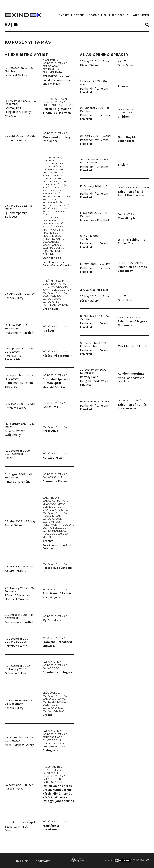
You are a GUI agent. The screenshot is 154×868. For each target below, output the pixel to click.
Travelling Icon (130, 218)
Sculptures (52, 407)
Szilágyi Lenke (53, 779)
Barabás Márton (55, 501)
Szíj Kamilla (51, 69)
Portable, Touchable (57, 570)
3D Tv (124, 61)
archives (141, 15)
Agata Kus (51, 218)
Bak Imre (49, 160)
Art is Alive (52, 431)
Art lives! (51, 331)
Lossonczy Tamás (130, 263)
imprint (23, 861)
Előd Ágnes (51, 693)
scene (79, 15)
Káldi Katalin (52, 190)
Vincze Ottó (51, 537)
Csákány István (53, 169)
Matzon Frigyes (129, 317)
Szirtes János (52, 737)
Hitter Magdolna (55, 287)
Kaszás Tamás (52, 193)
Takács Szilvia (52, 477)
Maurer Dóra (53, 233)
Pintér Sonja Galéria (18, 482)
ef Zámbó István (54, 504)
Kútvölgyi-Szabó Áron (55, 213)
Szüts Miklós (52, 522)
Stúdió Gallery (14, 525)
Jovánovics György (57, 187)
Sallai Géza (51, 705)
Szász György (52, 708)
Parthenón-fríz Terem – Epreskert (20, 385)
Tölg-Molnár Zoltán (58, 105)
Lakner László (53, 224)
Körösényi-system (57, 355)
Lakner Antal (52, 221)
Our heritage (54, 258)
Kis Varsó (49, 199)
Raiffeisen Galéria (16, 646)
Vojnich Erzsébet (55, 528)
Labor (9, 458)
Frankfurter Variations (52, 827)
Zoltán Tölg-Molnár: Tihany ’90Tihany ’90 (57, 113)
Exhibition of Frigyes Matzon (132, 323)
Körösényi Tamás (55, 63)
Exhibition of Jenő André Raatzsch (131, 193)
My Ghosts (52, 620)
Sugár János (52, 245)
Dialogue (51, 750)
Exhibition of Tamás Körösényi (57, 595)
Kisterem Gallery (15, 140)
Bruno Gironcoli (55, 743)
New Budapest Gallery (19, 745)
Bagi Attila (50, 60)
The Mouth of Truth (132, 348)
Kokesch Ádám (53, 202)
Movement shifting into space (57, 139)
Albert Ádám (52, 157)
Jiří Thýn (48, 254)
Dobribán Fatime (55, 284)
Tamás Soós (51, 668)
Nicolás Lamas (53, 227)
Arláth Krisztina (55, 281)
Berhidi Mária (52, 770)
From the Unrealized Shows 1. (57, 644)
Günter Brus (52, 740)
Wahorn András (54, 531)
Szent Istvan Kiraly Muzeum (17, 828)
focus (94, 15)
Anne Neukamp (53, 239)
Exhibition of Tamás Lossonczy (132, 269)
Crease (49, 715)
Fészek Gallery (14, 298)
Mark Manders (53, 230)
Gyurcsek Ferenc (55, 510)
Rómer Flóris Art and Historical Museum (18, 597)
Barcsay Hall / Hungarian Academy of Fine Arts (20, 112)
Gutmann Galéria (16, 673)
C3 (148, 860)
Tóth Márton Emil (55, 305)
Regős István (52, 516)
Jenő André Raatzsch (133, 187)
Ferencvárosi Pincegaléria (13, 358)
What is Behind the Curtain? (131, 241)
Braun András (53, 767)
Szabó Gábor (52, 519)
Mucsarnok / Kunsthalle (20, 333)
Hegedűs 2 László (55, 534)
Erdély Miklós (53, 172)
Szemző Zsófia (53, 248)
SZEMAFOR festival (58, 76)
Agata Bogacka (54, 163)
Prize (123, 86)
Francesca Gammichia (126, 111)
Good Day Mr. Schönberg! (128, 139)
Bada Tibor (51, 498)
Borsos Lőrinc (53, 166)
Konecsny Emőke (54, 702)
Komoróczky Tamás (57, 206)
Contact (43, 861)
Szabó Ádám (51, 66)
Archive (50, 541)
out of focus (116, 15)
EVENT (64, 15)
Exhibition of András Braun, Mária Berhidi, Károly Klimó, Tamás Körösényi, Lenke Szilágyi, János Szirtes (58, 795)
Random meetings (133, 374)
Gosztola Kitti (53, 178)
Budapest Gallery (16, 75)
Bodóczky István (55, 99)
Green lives (52, 309)
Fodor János (52, 175)
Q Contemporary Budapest (16, 215)
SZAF (46, 450)
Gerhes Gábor (53, 507)
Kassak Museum (16, 789)
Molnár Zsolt (53, 236)
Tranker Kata (52, 72)
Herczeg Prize (54, 457)
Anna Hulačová (54, 184)
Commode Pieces (57, 481)
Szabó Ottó (51, 302)
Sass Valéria (51, 296)
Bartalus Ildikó (54, 699)
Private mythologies (57, 674)
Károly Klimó (52, 662)
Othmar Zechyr (54, 746)
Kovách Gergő (53, 711)
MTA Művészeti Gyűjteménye (15, 433)
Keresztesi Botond (56, 196)
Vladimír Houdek (55, 181)
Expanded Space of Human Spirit (56, 381)
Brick (123, 165)
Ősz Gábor (50, 242)
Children (125, 117)
